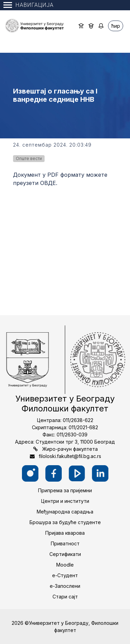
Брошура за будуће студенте (65, 522)
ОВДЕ (48, 183)
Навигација (28, 5)
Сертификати (65, 554)
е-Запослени (65, 586)
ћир (116, 26)
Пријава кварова (65, 533)
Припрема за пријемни (65, 490)
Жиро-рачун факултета (70, 449)
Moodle (65, 565)
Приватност (65, 543)
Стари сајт (65, 597)
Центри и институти (65, 501)
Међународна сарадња (65, 512)
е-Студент (65, 575)
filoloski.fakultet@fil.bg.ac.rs (70, 456)
